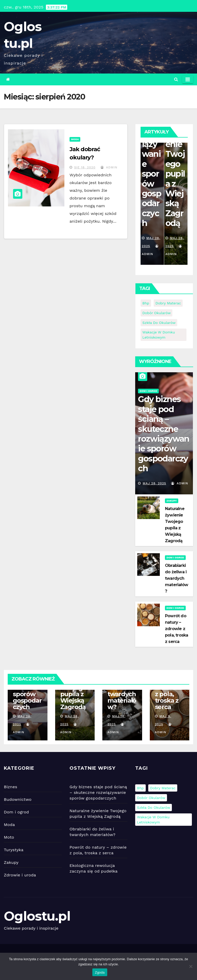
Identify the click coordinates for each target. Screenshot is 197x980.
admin (109, 167)
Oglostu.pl (37, 916)
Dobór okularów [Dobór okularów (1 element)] (156, 313)
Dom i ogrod (148, 391)
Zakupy (172, 501)
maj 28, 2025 (154, 483)
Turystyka (14, 850)
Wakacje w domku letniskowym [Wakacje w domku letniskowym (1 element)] (159, 335)
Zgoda (100, 972)
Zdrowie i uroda (20, 875)
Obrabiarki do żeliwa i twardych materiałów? (176, 578)
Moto (9, 837)
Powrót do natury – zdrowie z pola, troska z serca (176, 629)
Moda (75, 139)
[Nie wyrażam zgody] (191, 966)
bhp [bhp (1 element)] (146, 303)
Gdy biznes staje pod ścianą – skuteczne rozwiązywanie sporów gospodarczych (164, 434)
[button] (176, 79)
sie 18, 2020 (85, 167)
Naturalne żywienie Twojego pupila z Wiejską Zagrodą (175, 169)
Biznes (11, 787)
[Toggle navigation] (188, 79)
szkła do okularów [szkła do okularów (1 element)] (159, 323)
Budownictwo (18, 799)
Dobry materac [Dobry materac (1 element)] (168, 303)
